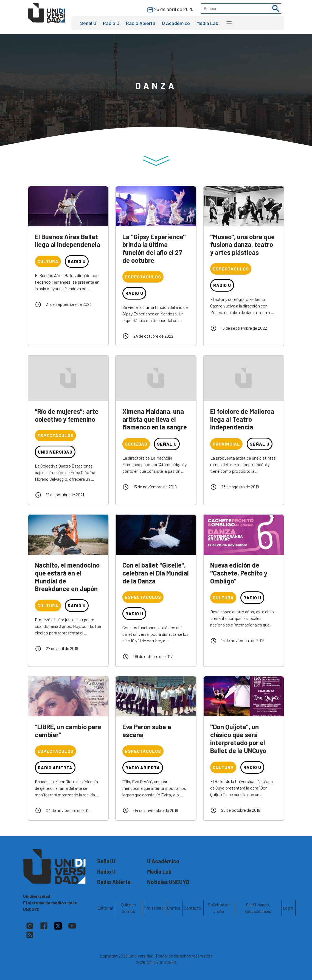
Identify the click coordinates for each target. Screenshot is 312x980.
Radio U (111, 23)
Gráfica (174, 908)
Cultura (48, 261)
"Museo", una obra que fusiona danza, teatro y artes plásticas (242, 245)
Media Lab (207, 23)
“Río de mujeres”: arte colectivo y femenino (67, 415)
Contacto (192, 908)
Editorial (105, 908)
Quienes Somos (129, 908)
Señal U (88, 23)
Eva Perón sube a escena (147, 731)
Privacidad (154, 908)
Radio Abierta (141, 23)
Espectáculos (143, 277)
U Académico (176, 23)
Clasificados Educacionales (258, 908)
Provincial (226, 444)
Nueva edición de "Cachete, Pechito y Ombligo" (239, 573)
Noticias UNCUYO (168, 882)
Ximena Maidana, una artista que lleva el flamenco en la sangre (155, 419)
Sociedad (136, 444)
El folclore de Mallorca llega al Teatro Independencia (242, 419)
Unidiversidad (55, 452)
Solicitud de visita (219, 908)
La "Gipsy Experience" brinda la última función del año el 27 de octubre (154, 248)
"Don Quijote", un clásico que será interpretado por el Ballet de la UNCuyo (238, 738)
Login (288, 908)
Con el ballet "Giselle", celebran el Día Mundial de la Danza (156, 573)
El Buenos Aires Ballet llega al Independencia (68, 241)
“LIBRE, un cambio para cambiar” (68, 731)
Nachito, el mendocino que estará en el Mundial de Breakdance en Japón (67, 577)
